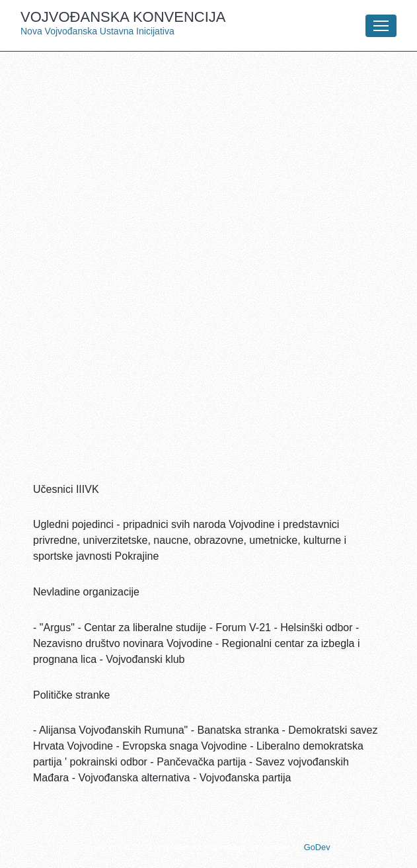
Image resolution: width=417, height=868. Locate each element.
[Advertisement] (208, 157)
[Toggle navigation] (381, 26)
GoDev (317, 847)
